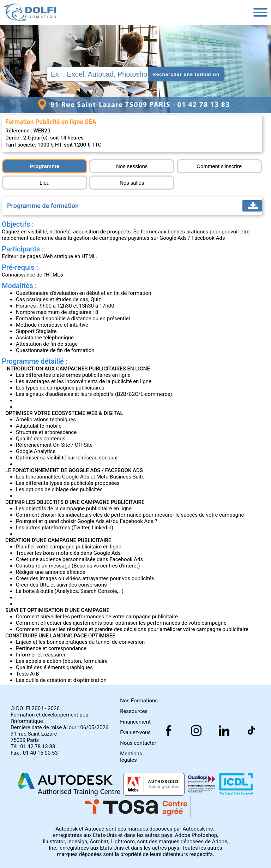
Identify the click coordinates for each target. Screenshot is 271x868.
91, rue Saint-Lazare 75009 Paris (34, 737)
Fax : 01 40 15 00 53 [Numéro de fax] (34, 753)
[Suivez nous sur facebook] (252, 731)
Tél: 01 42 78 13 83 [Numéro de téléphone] (33, 747)
